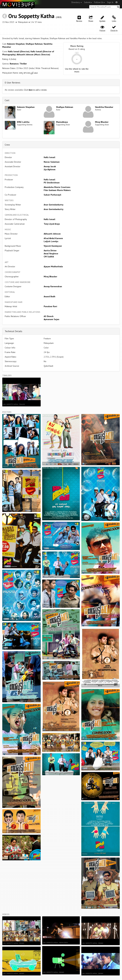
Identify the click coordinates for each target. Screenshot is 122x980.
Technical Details (13, 331)
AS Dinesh (49, 316)
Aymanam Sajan (51, 319)
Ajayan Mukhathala (53, 266)
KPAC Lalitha (23, 122)
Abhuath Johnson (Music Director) (33, 55)
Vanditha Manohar (104, 107)
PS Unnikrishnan (52, 183)
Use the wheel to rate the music (77, 70)
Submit (88, 2)
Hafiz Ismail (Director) (19, 51)
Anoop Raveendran (53, 286)
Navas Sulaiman (52, 162)
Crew (7, 145)
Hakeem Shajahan (16, 44)
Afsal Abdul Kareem (53, 238)
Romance (14, 64)
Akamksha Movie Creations (57, 187)
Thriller (23, 64)
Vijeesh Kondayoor (53, 246)
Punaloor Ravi (50, 306)
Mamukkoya (62, 122)
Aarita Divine (50, 250)
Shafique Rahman (34, 44)
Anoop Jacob (50, 166)
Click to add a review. (35, 90)
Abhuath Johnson (52, 234)
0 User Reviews (12, 83)
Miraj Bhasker (102, 122)
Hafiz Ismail (49, 157)
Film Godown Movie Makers (57, 190)
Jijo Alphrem (50, 169)
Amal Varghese (51, 254)
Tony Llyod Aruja (52, 224)
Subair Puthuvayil (52, 195)
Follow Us (99, 2)
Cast (7, 100)
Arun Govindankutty (54, 205)
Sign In (110, 2)
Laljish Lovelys (51, 241)
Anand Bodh (50, 296)
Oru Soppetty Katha (31, 16)
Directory (77, 2)
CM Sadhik (49, 257)
